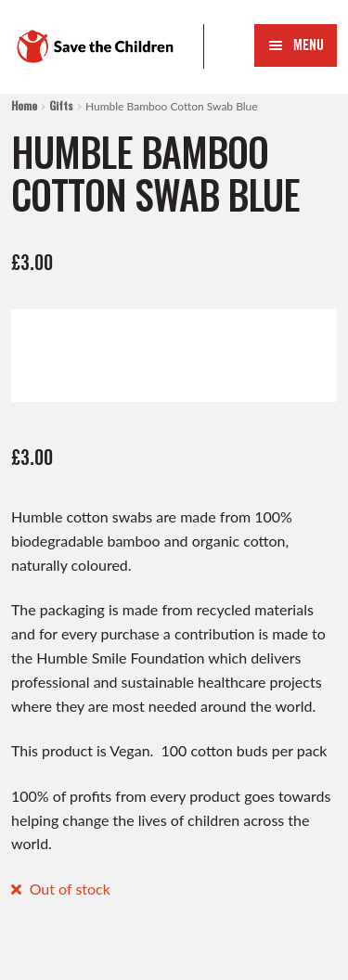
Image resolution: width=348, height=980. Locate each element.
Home (24, 105)
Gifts (61, 105)
